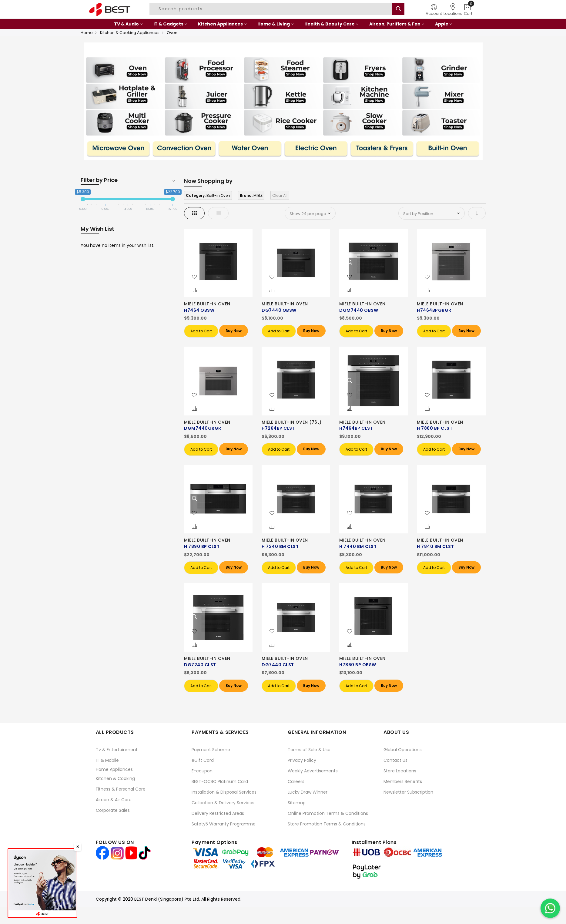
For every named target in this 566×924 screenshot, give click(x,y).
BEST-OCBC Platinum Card (220, 781)
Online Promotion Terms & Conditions (328, 813)
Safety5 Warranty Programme (224, 824)
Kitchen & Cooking (115, 778)
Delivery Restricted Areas (218, 813)
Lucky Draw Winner (308, 792)
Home (87, 33)
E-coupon (202, 771)
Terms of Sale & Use (309, 750)
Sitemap (297, 803)
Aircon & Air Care (114, 800)
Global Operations (403, 750)
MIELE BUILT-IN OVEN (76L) (292, 422)
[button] (194, 277)
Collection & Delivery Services (223, 803)
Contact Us (395, 760)
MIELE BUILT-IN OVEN (207, 304)
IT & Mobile (107, 760)
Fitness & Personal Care (121, 789)
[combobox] (272, 9)
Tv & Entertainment (117, 750)
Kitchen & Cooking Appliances (130, 33)
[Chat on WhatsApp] (550, 908)
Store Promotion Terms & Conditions (327, 824)
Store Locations (400, 771)
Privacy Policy (302, 760)
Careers (296, 781)
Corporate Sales (113, 810)
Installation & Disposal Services (224, 792)
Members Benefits (403, 781)
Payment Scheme (211, 750)
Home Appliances (114, 769)
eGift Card (203, 760)
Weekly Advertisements (313, 771)
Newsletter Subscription (408, 792)
